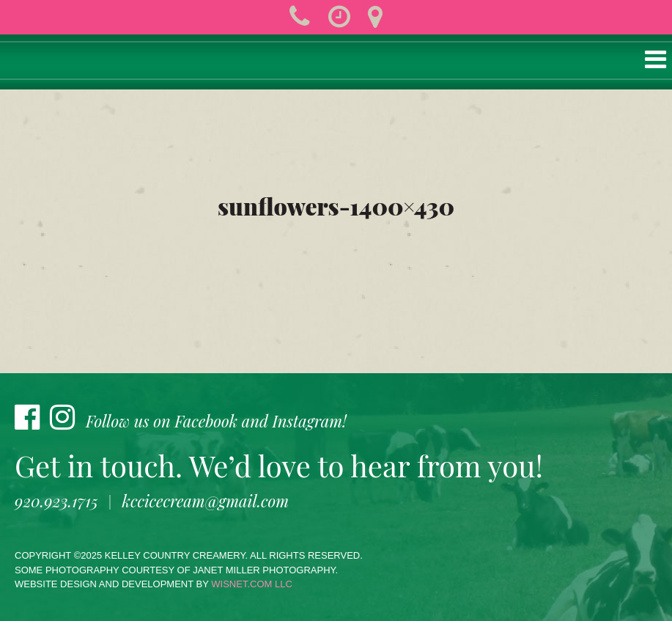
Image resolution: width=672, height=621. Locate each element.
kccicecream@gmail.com (206, 501)
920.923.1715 (56, 501)
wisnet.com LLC (252, 584)
